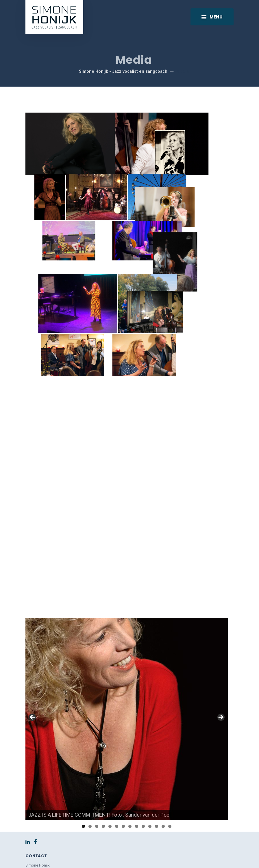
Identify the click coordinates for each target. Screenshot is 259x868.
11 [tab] (150, 769)
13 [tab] (163, 769)
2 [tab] (90, 769)
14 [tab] (170, 769)
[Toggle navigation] (212, 17)
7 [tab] (123, 769)
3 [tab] (97, 769)
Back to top (130, 856)
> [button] (221, 660)
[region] (127, 662)
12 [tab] (157, 769)
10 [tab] (143, 769)
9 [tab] (137, 769)
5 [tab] (110, 769)
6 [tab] (117, 769)
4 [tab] (103, 769)
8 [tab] (130, 769)
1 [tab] (83, 769)
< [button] (33, 660)
